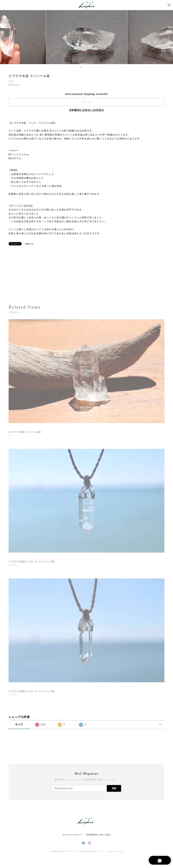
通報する (29, 244)
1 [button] (80, 67)
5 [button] (89, 67)
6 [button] (91, 67)
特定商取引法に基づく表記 (98, 835)
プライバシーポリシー (73, 835)
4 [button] (87, 67)
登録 (114, 788)
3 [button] (85, 67)
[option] (87, 37)
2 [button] (82, 67)
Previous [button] (5, 37)
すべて (19, 725)
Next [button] (168, 37)
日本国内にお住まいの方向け (87, 110)
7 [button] (93, 67)
